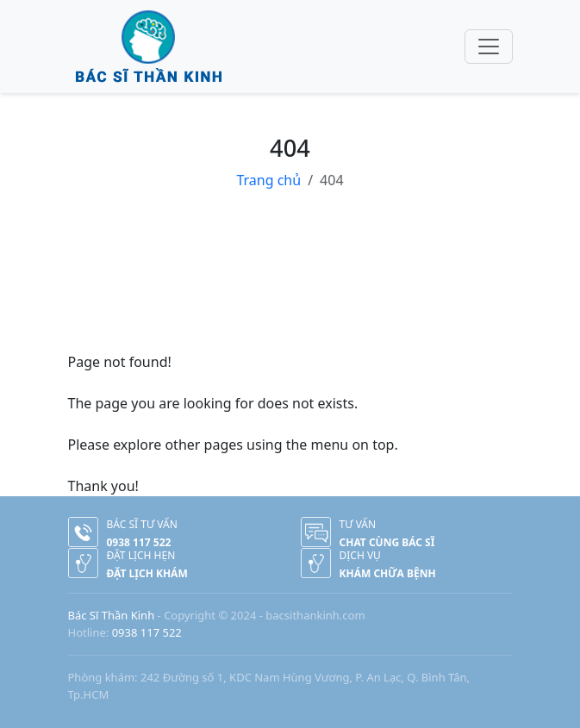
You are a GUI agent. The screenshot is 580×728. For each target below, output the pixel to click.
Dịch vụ (360, 555)
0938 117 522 (147, 632)
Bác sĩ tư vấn (142, 524)
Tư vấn (358, 524)
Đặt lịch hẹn (141, 555)
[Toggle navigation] (489, 47)
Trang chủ (268, 180)
